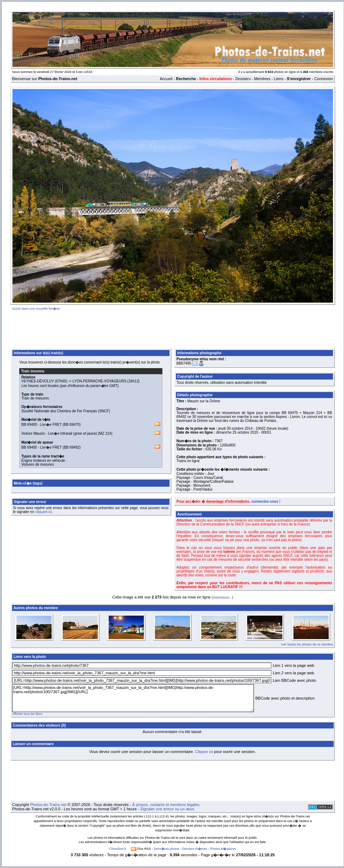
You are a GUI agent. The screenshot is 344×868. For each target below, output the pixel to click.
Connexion (324, 79)
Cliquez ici (204, 752)
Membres (262, 79)
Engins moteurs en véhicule (43, 461)
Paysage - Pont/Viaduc (195, 489)
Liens (278, 79)
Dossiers (243, 79)
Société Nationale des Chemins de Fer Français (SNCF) (66, 411)
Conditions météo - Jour (196, 474)
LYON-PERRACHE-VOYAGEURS (100, 381)
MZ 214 (105, 433)
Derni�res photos (166, 849)
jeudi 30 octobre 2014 (235, 428)
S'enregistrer (299, 79)
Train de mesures (35, 398)
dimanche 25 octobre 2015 (237, 432)
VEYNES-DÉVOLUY (38, 381)
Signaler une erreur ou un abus (167, 809)
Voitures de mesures (38, 464)
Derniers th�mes (195, 849)
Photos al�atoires (223, 849)
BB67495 (184, 363)
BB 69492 (72, 447)
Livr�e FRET (51, 425)
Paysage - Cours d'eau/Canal (200, 478)
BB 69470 (72, 425)
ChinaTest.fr (118, 849)
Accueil (166, 79)
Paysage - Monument (194, 485)
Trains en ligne (188, 461)
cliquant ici (44, 512)
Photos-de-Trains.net (48, 805)
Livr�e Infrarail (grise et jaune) (72, 433)
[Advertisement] (173, 328)
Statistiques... (223, 597)
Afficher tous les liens (27, 714)
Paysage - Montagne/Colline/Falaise (205, 482)
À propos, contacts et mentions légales (166, 805)
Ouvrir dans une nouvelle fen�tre (36, 309)
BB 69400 (29, 425)
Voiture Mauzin (33, 433)
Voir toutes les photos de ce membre (307, 644)
